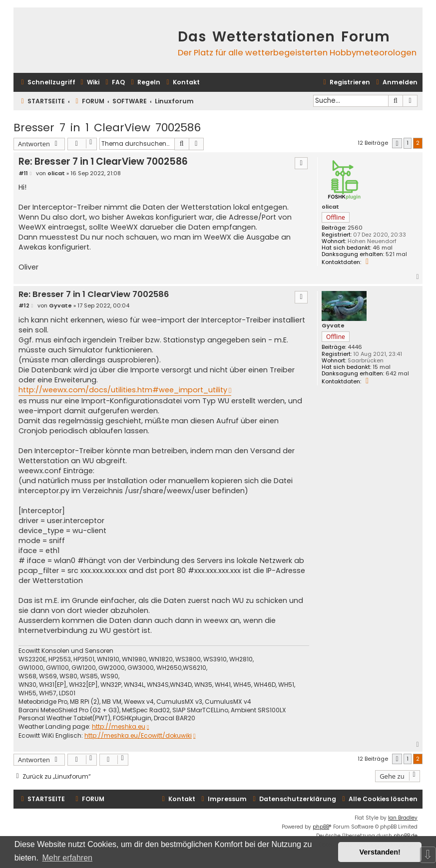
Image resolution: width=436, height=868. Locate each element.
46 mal (383, 248)
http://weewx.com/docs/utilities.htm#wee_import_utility (123, 390)
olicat (330, 207)
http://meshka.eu (119, 727)
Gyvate (333, 326)
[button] (397, 144)
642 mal (397, 374)
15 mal (382, 367)
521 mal (396, 254)
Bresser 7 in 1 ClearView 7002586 (107, 128)
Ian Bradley (403, 818)
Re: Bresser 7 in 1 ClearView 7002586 (103, 161)
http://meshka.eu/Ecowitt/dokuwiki (138, 736)
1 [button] (408, 143)
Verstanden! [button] (380, 852)
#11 (23, 173)
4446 (355, 347)
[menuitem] (89, 83)
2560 (355, 228)
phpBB (321, 827)
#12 (24, 306)
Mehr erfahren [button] (67, 858)
